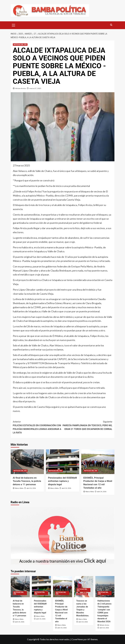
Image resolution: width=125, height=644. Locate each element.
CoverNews (77, 639)
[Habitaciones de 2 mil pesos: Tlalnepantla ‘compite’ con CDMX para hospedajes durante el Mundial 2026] (105, 587)
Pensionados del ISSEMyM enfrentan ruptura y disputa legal (63, 481)
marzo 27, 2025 (35, 88)
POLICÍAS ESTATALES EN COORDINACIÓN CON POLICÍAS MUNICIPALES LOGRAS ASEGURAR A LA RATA (38, 427)
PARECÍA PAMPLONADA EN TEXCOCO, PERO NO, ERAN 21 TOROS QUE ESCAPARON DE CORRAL (87, 425)
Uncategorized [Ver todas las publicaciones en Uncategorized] (82, 594)
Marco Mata (19, 488)
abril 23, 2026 (104, 628)
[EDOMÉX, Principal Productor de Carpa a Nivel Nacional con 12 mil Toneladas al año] (98, 462)
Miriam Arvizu (21, 88)
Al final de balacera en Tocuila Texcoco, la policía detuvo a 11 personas (27, 481)
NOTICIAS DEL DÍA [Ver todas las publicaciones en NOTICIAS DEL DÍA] (20, 45)
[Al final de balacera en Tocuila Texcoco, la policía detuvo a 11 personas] (27, 462)
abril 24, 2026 (31, 488)
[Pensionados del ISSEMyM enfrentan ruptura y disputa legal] (63, 462)
